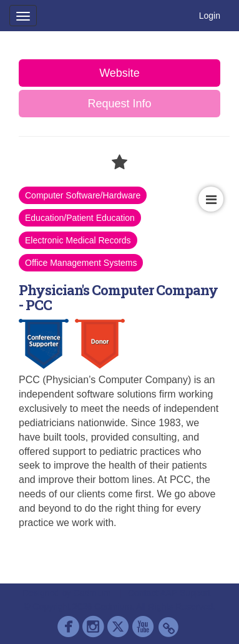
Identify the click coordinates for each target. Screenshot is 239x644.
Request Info (119, 104)
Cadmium (92, 593)
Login (210, 16)
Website (119, 73)
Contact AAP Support (169, 593)
